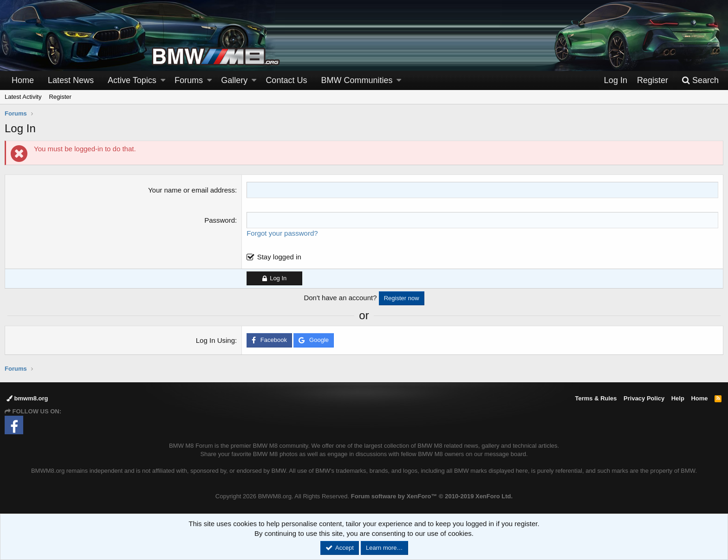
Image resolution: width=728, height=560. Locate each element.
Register (60, 97)
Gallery (234, 80)
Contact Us (286, 80)
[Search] (700, 80)
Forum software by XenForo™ (432, 496)
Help (678, 398)
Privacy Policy (644, 398)
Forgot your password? (282, 233)
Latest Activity (23, 97)
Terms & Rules (596, 398)
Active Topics (132, 80)
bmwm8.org (27, 398)
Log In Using (215, 340)
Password (220, 220)
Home (23, 80)
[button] (163, 80)
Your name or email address (192, 190)
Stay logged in (279, 257)
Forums (189, 80)
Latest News (71, 80)
